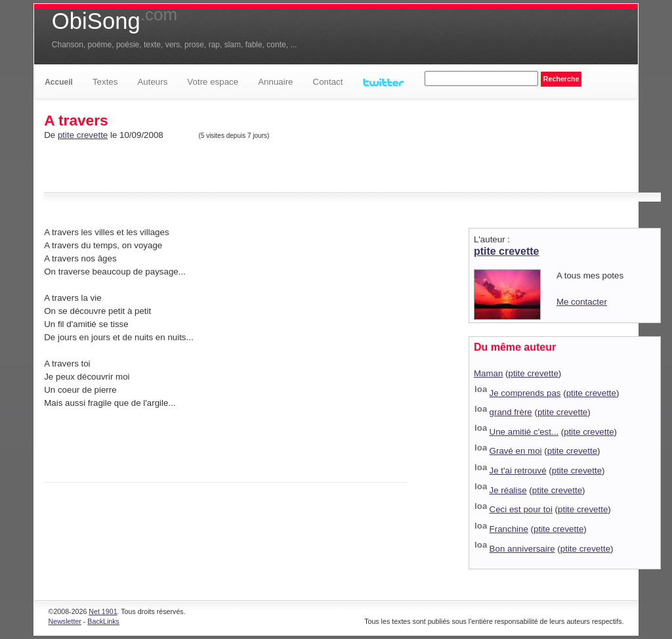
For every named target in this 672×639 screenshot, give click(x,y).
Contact (328, 82)
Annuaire (275, 82)
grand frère (511, 412)
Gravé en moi (516, 451)
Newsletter (65, 621)
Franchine (509, 529)
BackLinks (103, 621)
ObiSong (115, 21)
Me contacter (582, 302)
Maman (488, 373)
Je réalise (508, 490)
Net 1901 (103, 611)
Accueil (59, 82)
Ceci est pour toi (521, 509)
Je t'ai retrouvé (518, 471)
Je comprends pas (525, 393)
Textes (105, 82)
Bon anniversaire (522, 549)
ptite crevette (83, 135)
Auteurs (152, 82)
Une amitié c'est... (524, 432)
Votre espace (213, 82)
